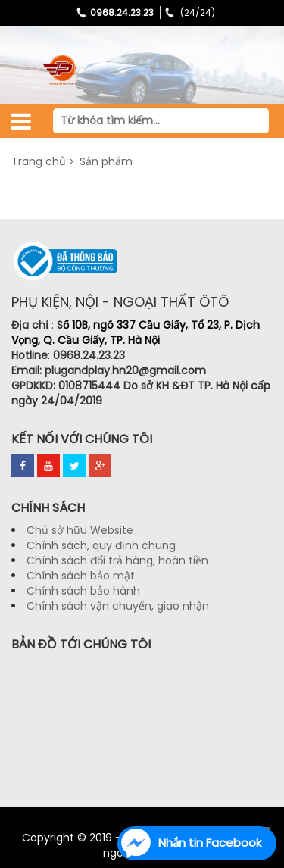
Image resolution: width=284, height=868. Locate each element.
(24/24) (188, 12)
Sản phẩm (105, 161)
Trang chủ (39, 161)
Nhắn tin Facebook (210, 843)
